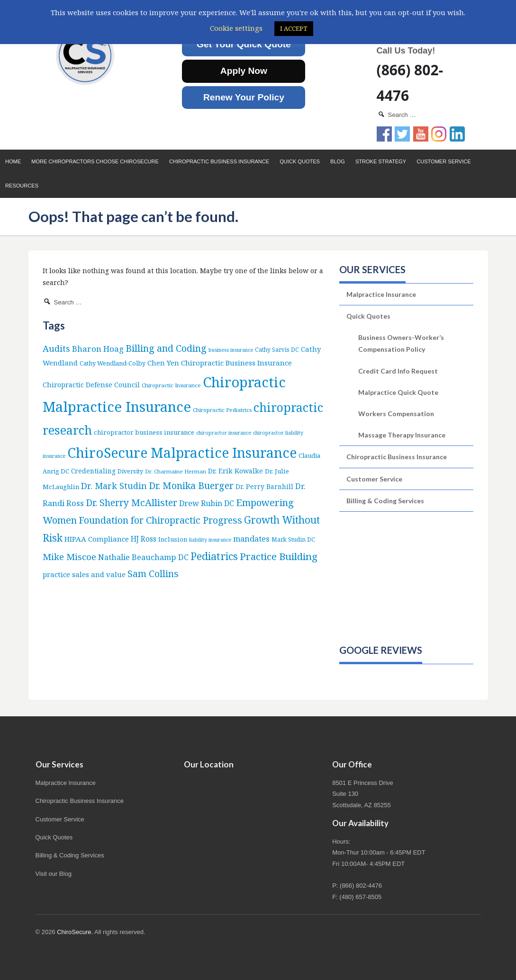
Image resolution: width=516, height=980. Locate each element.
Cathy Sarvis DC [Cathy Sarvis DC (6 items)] (277, 350)
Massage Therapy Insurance (402, 435)
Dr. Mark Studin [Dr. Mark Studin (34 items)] (114, 486)
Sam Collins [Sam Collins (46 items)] (153, 574)
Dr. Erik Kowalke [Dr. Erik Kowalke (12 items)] (235, 471)
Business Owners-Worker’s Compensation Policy (401, 343)
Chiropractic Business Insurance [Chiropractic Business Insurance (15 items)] (236, 363)
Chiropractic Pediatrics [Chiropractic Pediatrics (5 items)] (222, 410)
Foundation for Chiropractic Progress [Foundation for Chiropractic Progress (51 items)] (160, 520)
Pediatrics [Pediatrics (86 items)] (214, 556)
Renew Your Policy (244, 97)
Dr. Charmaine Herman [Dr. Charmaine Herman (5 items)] (176, 471)
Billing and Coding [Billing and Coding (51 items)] (166, 348)
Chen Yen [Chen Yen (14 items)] (163, 363)
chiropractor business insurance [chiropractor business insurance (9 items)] (144, 432)
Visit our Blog (54, 874)
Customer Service (444, 161)
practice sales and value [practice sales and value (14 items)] (84, 574)
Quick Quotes (300, 161)
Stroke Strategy (381, 161)
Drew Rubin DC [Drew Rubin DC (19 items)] (207, 503)
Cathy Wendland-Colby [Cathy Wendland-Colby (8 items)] (113, 363)
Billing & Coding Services (385, 501)
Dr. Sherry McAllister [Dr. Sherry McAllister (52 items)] (131, 503)
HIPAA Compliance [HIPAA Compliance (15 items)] (97, 539)
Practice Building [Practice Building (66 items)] (279, 556)
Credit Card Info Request (398, 371)
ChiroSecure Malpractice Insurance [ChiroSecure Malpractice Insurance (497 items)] (182, 453)
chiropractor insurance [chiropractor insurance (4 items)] (224, 433)
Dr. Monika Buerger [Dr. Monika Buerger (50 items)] (191, 486)
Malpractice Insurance (381, 294)
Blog (338, 161)
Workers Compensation (396, 414)
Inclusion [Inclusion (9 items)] (173, 539)
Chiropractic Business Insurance (219, 161)
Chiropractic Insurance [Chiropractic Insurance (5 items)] (171, 385)
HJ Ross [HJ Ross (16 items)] (144, 539)
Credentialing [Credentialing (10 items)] (93, 471)
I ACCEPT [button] (294, 28)
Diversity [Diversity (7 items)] (130, 471)
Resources (22, 186)
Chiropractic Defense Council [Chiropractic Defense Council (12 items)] (91, 385)
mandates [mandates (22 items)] (251, 539)
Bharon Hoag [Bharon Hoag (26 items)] (98, 349)
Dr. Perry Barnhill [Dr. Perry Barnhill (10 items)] (264, 486)
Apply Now (244, 71)
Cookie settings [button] (236, 28)
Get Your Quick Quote (244, 44)
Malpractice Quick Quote (398, 392)
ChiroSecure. (75, 932)
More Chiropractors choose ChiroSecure (95, 161)
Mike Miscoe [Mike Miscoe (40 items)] (69, 557)
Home (13, 161)
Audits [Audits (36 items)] (56, 348)
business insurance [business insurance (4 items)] (231, 350)
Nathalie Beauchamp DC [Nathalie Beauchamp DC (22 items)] (143, 557)
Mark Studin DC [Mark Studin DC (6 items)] (293, 539)
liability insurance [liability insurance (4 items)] (210, 540)
